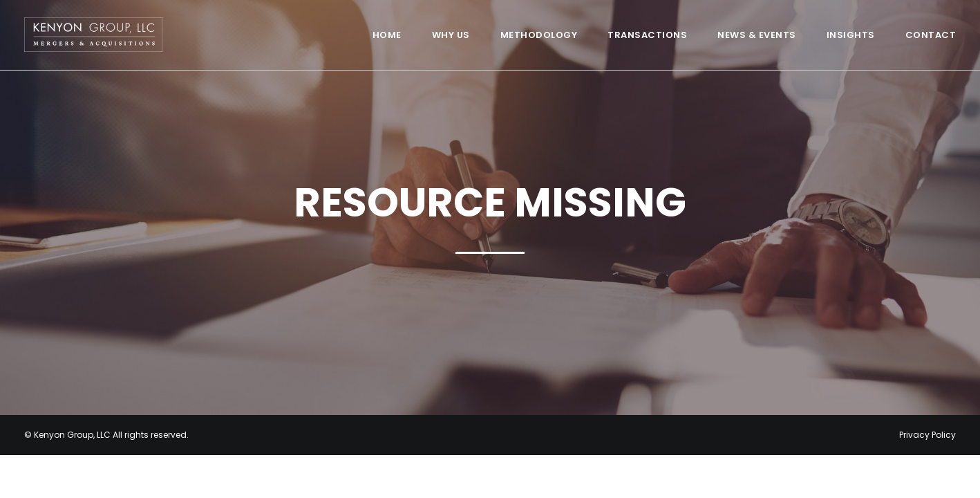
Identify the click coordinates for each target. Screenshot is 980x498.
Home (387, 35)
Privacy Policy (927, 435)
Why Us (451, 35)
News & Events (757, 35)
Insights (851, 35)
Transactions (647, 35)
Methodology (539, 35)
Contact (931, 35)
